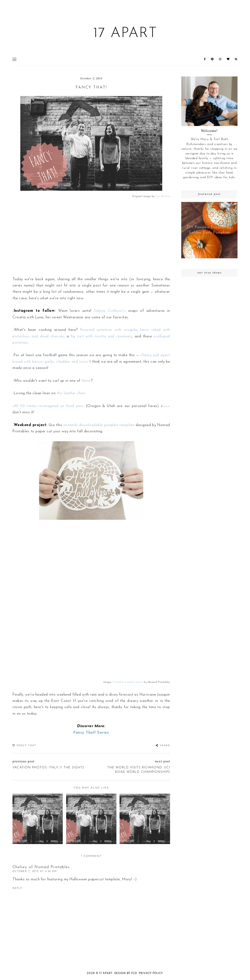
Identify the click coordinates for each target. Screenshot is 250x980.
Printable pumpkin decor (128, 682)
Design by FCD (126, 973)
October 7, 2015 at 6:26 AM (35, 871)
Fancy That (26, 746)
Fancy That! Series (91, 733)
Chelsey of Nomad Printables (41, 867)
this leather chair (71, 393)
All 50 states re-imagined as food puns (49, 406)
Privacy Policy (151, 973)
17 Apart (125, 34)
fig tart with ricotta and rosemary (101, 336)
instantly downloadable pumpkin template (99, 425)
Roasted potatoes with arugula (109, 330)
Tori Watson (163, 196)
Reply (17, 888)
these (86, 381)
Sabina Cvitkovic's (110, 311)
